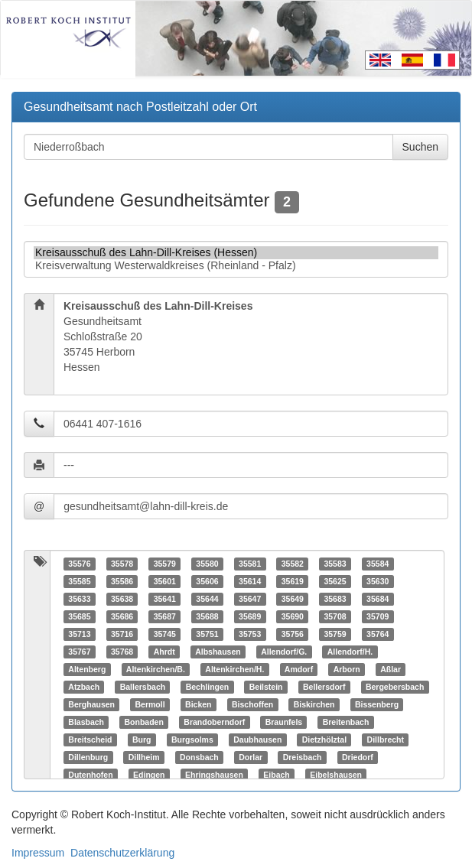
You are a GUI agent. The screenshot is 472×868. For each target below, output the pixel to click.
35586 (122, 581)
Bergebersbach (395, 687)
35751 (207, 634)
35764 (378, 634)
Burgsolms (192, 740)
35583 (335, 564)
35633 (79, 599)
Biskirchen (314, 704)
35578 (122, 564)
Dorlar (251, 757)
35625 (335, 581)
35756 (293, 634)
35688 (207, 616)
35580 (207, 564)
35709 (378, 616)
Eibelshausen (336, 775)
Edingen (149, 775)
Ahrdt (164, 652)
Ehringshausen (214, 775)
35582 (293, 564)
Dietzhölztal (324, 740)
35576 (79, 564)
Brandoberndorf (214, 722)
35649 (293, 599)
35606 (207, 581)
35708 (335, 616)
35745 (165, 634)
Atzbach (84, 687)
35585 (79, 581)
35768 (122, 652)
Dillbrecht (386, 740)
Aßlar (391, 669)
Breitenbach (346, 722)
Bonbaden (143, 722)
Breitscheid (90, 740)
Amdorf (299, 669)
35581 (250, 564)
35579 (165, 564)
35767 (79, 652)
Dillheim (144, 757)
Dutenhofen (90, 775)
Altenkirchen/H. (234, 669)
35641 (165, 599)
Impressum (38, 853)
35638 (122, 599)
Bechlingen (208, 687)
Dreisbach (303, 757)
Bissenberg (377, 704)
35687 (165, 616)
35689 (250, 616)
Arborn (347, 669)
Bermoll (150, 704)
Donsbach (199, 757)
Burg (142, 740)
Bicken (198, 704)
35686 (122, 616)
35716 (122, 634)
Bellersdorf (324, 687)
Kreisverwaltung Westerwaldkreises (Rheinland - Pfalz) (236, 266)
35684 (378, 599)
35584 (378, 564)
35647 (250, 599)
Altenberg (87, 669)
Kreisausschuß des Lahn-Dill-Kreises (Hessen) (236, 253)
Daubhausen (257, 740)
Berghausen (91, 704)
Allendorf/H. (350, 652)
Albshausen (218, 652)
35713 (79, 634)
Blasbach (86, 722)
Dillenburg (88, 757)
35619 (293, 581)
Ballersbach (143, 687)
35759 (335, 634)
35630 (378, 581)
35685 (79, 616)
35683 (335, 599)
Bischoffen (252, 704)
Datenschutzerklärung (122, 853)
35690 (293, 616)
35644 (207, 599)
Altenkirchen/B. (156, 669)
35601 (165, 581)
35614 (250, 581)
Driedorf (358, 757)
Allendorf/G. (284, 652)
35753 (250, 634)
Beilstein (266, 687)
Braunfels (284, 722)
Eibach (276, 775)
